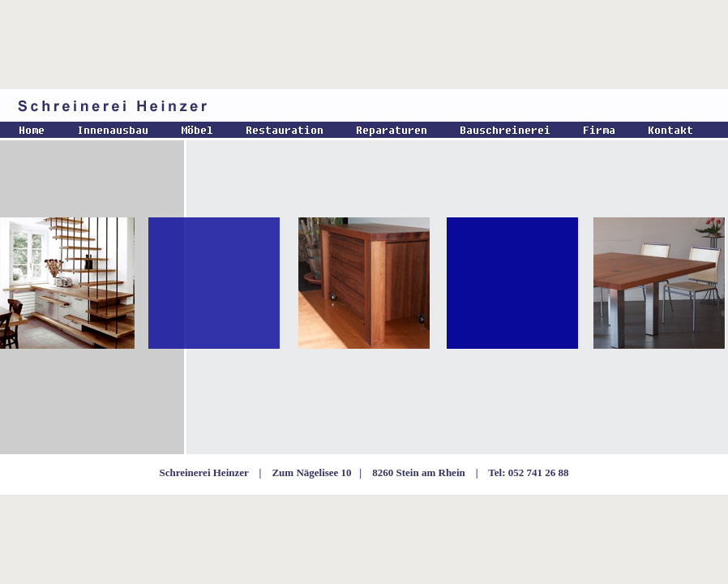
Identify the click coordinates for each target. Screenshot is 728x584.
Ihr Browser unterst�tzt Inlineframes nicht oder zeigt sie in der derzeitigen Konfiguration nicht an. (364, 292)
